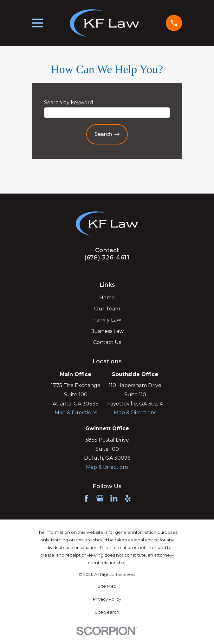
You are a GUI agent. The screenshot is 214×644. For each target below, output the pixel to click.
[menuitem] (107, 586)
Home (107, 298)
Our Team (107, 309)
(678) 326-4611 (107, 258)
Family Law (107, 320)
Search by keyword (69, 102)
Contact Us (107, 342)
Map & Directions (76, 413)
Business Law (107, 331)
